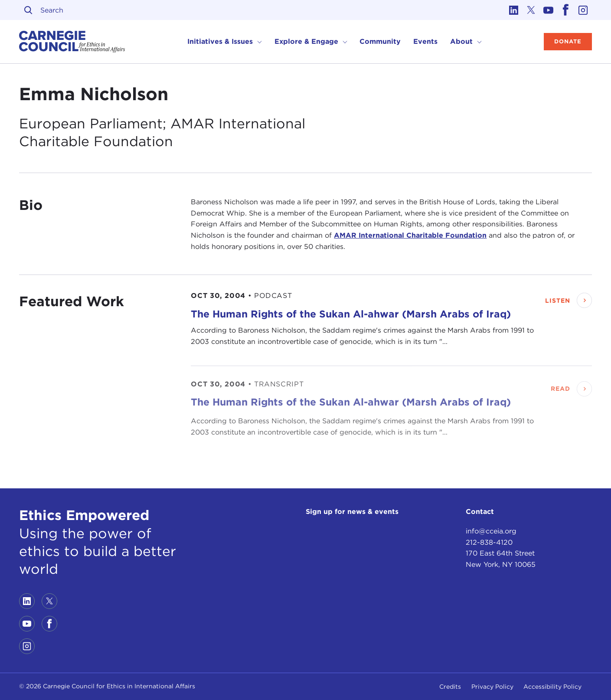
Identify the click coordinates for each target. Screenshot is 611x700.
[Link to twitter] (531, 10)
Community (380, 41)
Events (425, 41)
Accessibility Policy (552, 687)
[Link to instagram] (583, 10)
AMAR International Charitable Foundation (410, 235)
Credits (450, 687)
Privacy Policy (492, 687)
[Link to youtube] (549, 10)
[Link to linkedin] (514, 10)
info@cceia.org (491, 531)
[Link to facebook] (566, 10)
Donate (568, 41)
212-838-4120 (489, 542)
